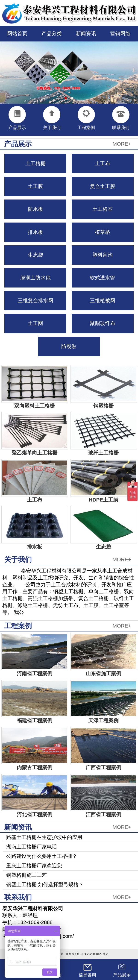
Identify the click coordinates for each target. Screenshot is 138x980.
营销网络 (120, 34)
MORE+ (122, 144)
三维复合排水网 (35, 301)
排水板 (35, 232)
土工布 (103, 163)
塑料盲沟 (103, 255)
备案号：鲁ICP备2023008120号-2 (87, 954)
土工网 (35, 323)
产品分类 (52, 34)
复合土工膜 (103, 186)
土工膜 (35, 186)
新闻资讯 (86, 34)
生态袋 (35, 255)
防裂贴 (69, 346)
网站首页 (17, 34)
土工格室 (103, 209)
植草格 (103, 232)
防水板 (35, 209)
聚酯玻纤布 (103, 323)
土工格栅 (35, 163)
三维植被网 (103, 301)
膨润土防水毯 (35, 278)
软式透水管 (103, 278)
